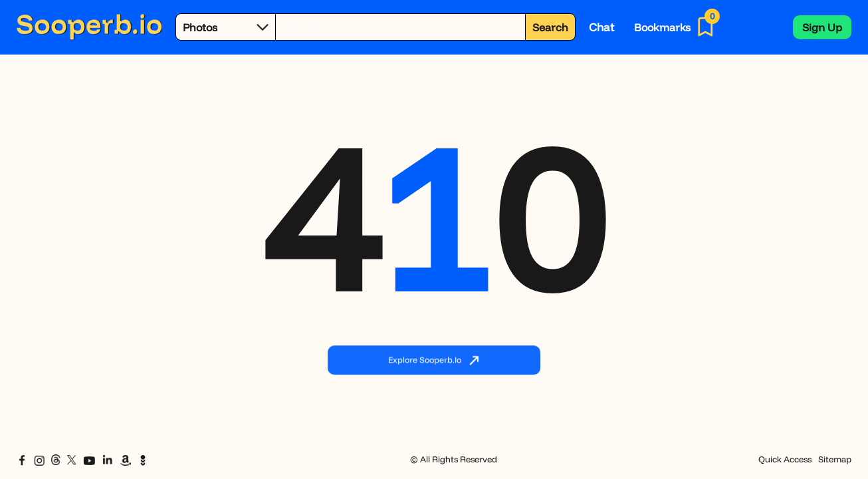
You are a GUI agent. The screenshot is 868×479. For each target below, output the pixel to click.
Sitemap (835, 459)
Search (550, 27)
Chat (601, 27)
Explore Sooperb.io (434, 361)
